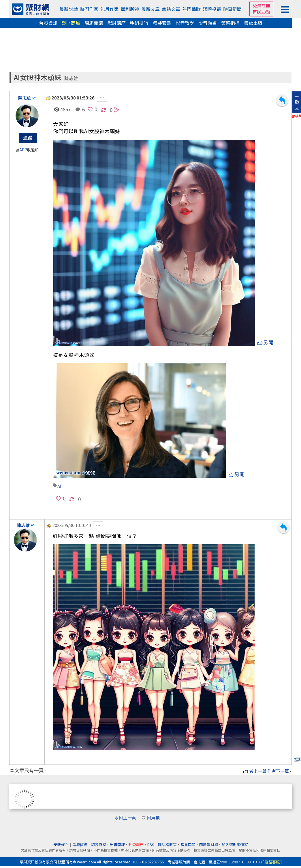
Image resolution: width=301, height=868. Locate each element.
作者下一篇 (280, 771)
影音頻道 (208, 23)
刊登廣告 (136, 845)
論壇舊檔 (80, 845)
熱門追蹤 (191, 9)
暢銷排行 (139, 23)
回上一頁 (127, 817)
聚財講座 (116, 23)
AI (59, 486)
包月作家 (110, 9)
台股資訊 (48, 23)
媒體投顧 (212, 9)
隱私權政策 (167, 845)
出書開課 (117, 845)
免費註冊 (262, 5)
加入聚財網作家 (235, 845)
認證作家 (99, 845)
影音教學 (185, 23)
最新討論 (69, 9)
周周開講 (94, 23)
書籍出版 (253, 23)
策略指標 (230, 23)
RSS (151, 845)
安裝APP (61, 845)
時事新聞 (232, 9)
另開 (266, 342)
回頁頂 (153, 817)
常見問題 (188, 845)
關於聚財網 (209, 845)
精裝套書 (162, 23)
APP (23, 150)
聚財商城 (71, 23)
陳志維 (71, 78)
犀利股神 (130, 9)
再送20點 (261, 12)
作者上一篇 (254, 771)
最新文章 (150, 9)
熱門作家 (89, 9)
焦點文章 (171, 9)
